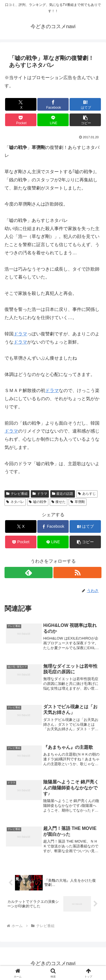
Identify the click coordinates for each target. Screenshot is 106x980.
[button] (85, 120)
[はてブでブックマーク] (85, 104)
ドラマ (20, 334)
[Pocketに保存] (21, 120)
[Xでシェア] (21, 104)
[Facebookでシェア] (53, 104)
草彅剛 (78, 502)
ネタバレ (15, 502)
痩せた (59, 502)
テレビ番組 (17, 494)
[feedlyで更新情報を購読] (29, 573)
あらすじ (87, 494)
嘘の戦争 (38, 502)
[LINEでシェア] (53, 120)
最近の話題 (63, 494)
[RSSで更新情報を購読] (77, 573)
